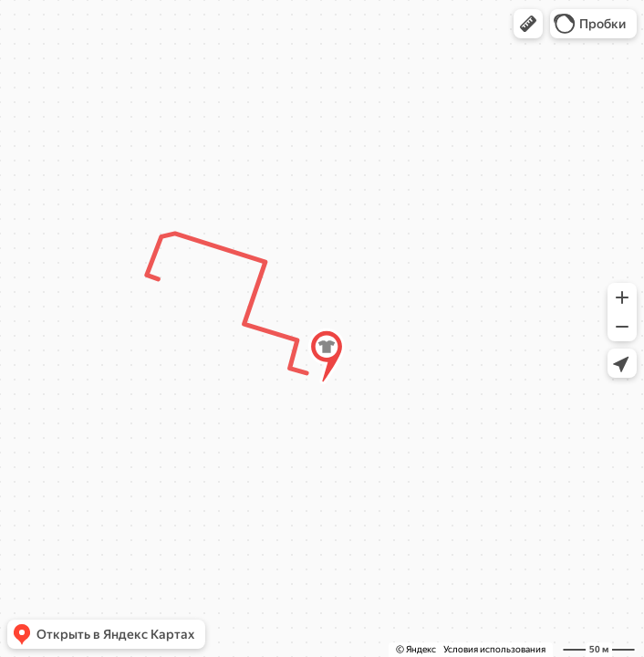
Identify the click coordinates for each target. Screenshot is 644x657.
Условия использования (494, 649)
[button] (528, 24)
